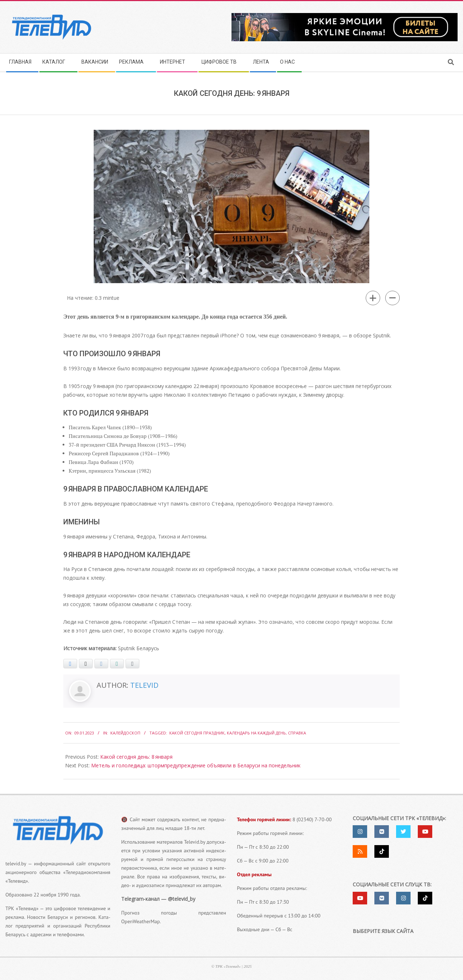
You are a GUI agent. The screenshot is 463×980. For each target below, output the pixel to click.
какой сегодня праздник (197, 733)
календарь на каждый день (256, 733)
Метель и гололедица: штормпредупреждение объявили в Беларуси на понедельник (196, 765)
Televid (144, 685)
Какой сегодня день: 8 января (136, 757)
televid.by (16, 864)
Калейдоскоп (125, 733)
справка (297, 733)
